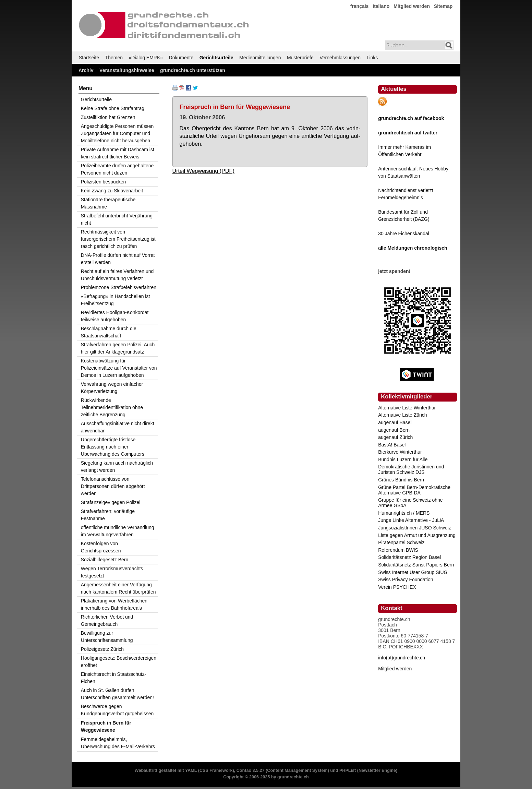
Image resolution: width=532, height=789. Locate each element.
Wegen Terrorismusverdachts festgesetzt (112, 572)
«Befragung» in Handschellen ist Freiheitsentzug (116, 300)
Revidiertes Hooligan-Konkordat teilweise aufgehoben (115, 316)
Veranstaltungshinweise (127, 70)
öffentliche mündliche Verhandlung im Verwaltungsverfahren (118, 531)
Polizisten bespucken (104, 182)
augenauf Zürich (395, 437)
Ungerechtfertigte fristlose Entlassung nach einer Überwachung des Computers (113, 447)
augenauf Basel (395, 422)
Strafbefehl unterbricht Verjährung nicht (117, 219)
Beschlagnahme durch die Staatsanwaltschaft (109, 332)
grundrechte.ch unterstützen (193, 70)
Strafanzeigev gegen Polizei (111, 502)
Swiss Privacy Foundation (406, 579)
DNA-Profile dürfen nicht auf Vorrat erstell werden (118, 259)
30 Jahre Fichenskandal (404, 234)
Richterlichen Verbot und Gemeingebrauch (107, 620)
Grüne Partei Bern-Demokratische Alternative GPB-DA (414, 490)
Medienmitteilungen (260, 58)
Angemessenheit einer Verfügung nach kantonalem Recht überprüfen (118, 588)
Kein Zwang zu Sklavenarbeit (112, 191)
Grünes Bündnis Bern (401, 480)
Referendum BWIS (398, 550)
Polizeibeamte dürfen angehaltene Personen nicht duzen (117, 169)
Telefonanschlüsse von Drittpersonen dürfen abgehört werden (113, 486)
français (360, 6)
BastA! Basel (392, 445)
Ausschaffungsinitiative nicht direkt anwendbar (118, 427)
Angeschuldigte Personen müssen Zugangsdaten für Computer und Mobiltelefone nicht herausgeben (117, 133)
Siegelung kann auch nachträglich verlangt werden (117, 467)
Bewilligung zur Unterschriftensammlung (107, 637)
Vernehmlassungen (340, 58)
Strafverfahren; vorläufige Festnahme (108, 515)
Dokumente (181, 58)
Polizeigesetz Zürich (102, 649)
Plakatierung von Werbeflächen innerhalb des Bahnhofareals (114, 604)
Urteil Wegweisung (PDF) (203, 171)
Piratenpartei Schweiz (401, 542)
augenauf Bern (394, 430)
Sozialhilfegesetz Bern (105, 560)
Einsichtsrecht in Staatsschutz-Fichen (114, 678)
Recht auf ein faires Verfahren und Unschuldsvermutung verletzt (117, 275)
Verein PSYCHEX (397, 587)
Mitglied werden (412, 6)
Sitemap (443, 6)
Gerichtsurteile (216, 58)
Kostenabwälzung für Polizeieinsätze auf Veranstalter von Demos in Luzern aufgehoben (119, 368)
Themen (114, 58)
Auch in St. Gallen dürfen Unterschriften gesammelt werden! (117, 694)
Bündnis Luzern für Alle (403, 459)
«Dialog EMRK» (146, 58)
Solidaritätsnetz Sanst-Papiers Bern (416, 565)
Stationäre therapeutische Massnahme (108, 203)
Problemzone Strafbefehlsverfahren (119, 287)
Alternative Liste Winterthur (407, 408)
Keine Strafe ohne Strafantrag (113, 108)
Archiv (86, 70)
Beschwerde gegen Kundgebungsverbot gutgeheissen (117, 710)
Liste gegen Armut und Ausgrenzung (417, 535)
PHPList (348, 770)
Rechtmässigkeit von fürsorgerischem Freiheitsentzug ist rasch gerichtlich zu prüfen (118, 239)
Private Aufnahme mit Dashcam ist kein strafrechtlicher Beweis (118, 153)
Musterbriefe (300, 58)
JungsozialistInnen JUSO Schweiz (414, 528)
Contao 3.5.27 (251, 770)
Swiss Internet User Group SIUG (413, 572)
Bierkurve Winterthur (400, 452)
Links (372, 58)
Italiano (381, 6)
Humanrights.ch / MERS (404, 513)
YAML (191, 770)
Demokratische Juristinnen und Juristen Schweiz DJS (411, 469)
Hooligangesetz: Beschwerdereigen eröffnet (119, 662)
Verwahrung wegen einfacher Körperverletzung (112, 388)
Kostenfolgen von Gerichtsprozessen (101, 547)
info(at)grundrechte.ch (402, 658)
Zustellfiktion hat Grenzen (108, 117)
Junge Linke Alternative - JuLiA (411, 520)
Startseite (89, 58)
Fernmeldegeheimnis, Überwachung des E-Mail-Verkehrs (118, 743)
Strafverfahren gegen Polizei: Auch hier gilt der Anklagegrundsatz (118, 348)
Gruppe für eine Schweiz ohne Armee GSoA (410, 503)
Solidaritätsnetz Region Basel (409, 557)
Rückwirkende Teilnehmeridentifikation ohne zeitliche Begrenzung (112, 407)
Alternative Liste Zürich (402, 415)
